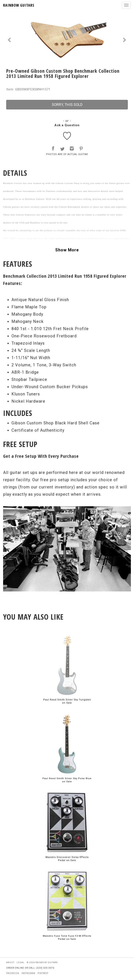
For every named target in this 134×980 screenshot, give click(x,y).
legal (21, 962)
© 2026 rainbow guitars (42, 962)
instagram (28, 973)
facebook (13, 973)
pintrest (43, 973)
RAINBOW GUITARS (19, 5)
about (10, 962)
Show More (67, 250)
